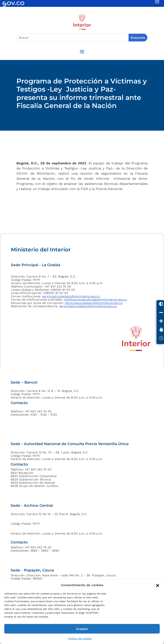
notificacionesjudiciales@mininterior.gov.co (95, 299)
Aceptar (82, 629)
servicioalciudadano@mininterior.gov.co (71, 296)
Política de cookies (80, 638)
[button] (158, 585)
